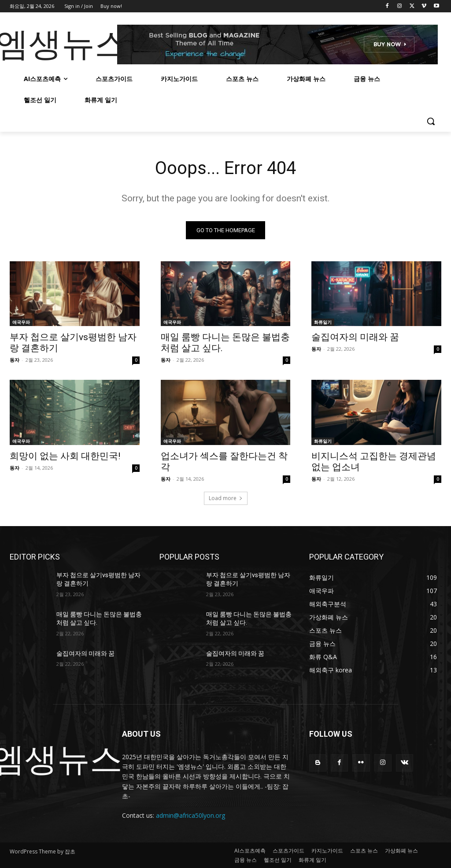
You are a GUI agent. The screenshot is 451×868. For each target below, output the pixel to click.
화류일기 (323, 322)
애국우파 (21, 322)
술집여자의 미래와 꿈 (355, 337)
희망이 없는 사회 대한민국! (65, 456)
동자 (15, 360)
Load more (226, 498)
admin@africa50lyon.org (190, 815)
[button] (431, 121)
